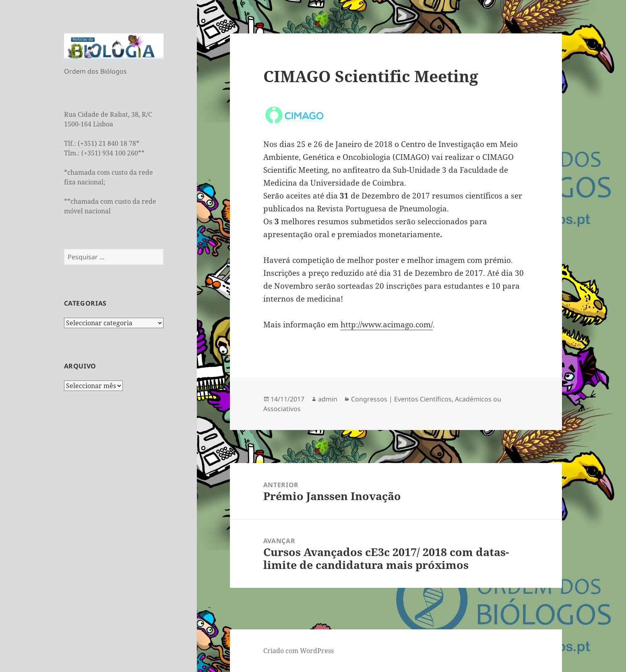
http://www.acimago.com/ (387, 325)
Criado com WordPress (299, 651)
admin (328, 399)
